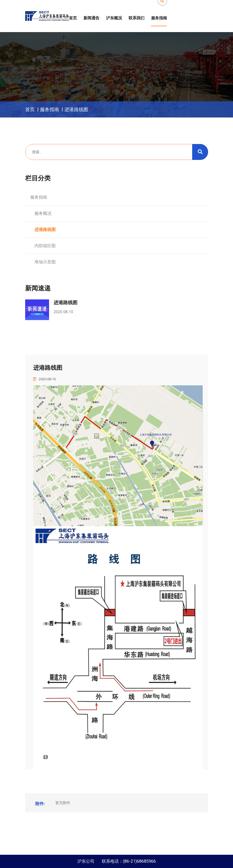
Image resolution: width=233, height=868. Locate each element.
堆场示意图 (43, 262)
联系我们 (137, 18)
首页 (73, 18)
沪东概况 (114, 18)
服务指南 (159, 18)
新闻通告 (91, 18)
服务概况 (41, 213)
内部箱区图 (43, 246)
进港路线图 (76, 109)
